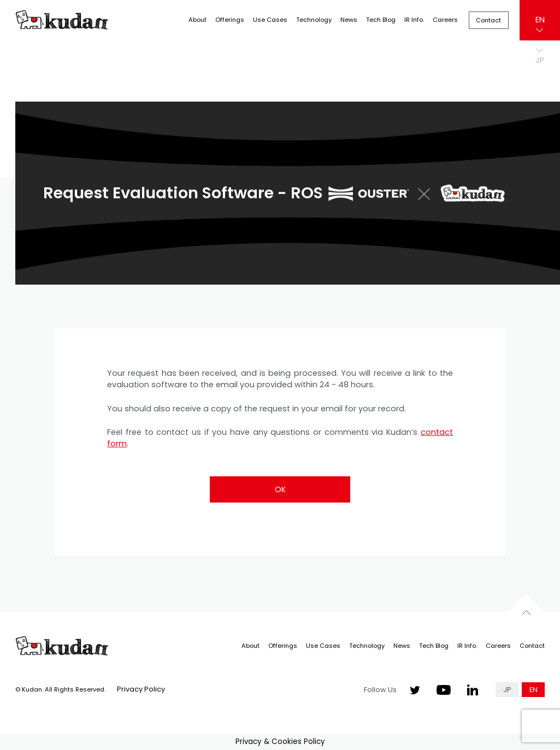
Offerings (230, 20)
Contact (488, 20)
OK (280, 489)
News (349, 20)
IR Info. (414, 20)
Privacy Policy (141, 689)
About (198, 20)
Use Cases (270, 20)
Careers (445, 20)
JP (507, 690)
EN (540, 20)
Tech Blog (381, 20)
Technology (314, 20)
